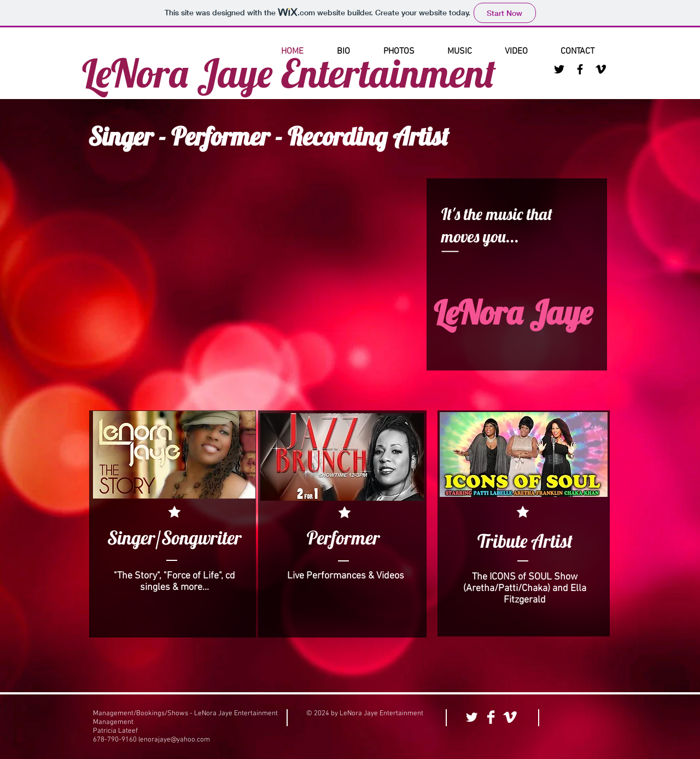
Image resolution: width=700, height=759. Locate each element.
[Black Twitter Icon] (559, 69)
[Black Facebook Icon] (580, 69)
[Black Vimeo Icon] (601, 69)
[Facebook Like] (582, 718)
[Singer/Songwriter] (174, 538)
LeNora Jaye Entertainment (289, 73)
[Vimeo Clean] (510, 717)
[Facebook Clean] (491, 717)
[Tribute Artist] (525, 541)
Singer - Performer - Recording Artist (269, 136)
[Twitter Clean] (472, 717)
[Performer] (343, 538)
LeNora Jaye (513, 312)
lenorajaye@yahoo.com (174, 740)
